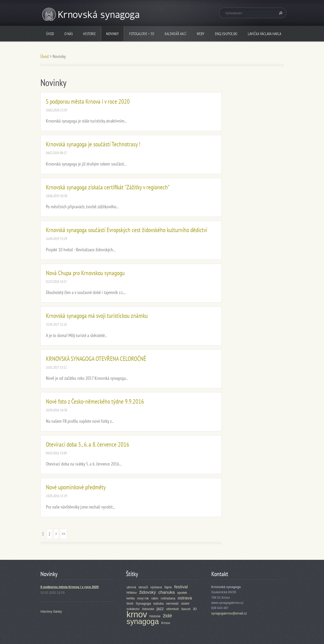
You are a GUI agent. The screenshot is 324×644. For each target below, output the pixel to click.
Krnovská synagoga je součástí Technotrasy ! (93, 144)
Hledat (280, 13)
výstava (156, 587)
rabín (155, 598)
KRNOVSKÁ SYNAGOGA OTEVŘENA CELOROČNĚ (96, 359)
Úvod (50, 34)
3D (195, 609)
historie (155, 616)
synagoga (143, 621)
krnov (137, 614)
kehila (131, 598)
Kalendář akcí (176, 34)
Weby (201, 34)
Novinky (113, 34)
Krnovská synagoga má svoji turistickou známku (97, 316)
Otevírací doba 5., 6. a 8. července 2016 (88, 444)
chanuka (167, 592)
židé (167, 616)
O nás (69, 34)
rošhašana (168, 598)
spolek (182, 593)
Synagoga (143, 603)
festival (181, 587)
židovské (148, 609)
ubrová (131, 587)
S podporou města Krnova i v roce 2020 (88, 101)
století (185, 604)
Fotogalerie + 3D (142, 34)
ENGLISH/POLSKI (226, 34)
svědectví (133, 609)
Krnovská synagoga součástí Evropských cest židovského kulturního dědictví (127, 230)
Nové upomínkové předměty (76, 487)
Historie (89, 34)
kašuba (159, 604)
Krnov (166, 623)
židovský (147, 592)
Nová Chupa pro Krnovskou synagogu (85, 273)
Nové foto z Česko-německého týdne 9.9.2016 (95, 401)
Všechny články (51, 612)
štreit (130, 604)
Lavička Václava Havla (265, 34)
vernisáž (172, 603)
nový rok (143, 598)
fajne (168, 587)
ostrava (185, 598)
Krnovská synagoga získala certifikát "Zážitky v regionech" (108, 187)
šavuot (186, 609)
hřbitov (132, 593)
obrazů (143, 587)
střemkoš (173, 609)
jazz (160, 609)
